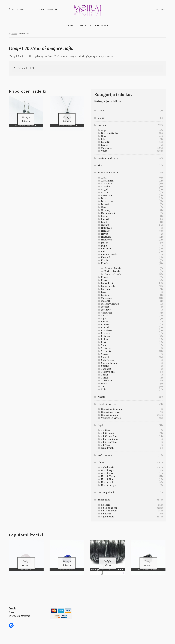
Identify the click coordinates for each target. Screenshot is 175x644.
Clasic (104, 136)
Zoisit (104, 389)
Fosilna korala (112, 271)
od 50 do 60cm (109, 439)
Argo (104, 130)
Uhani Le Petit (109, 482)
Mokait (105, 307)
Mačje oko (107, 298)
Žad (103, 387)
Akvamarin (107, 181)
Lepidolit (106, 295)
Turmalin (106, 381)
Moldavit (106, 310)
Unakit (105, 384)
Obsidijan (106, 313)
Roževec (106, 336)
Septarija (106, 348)
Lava (104, 292)
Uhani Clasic (108, 476)
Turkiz (105, 378)
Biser (104, 198)
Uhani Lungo (108, 485)
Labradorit (107, 283)
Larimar (106, 289)
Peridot (105, 322)
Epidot (105, 216)
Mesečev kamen (110, 304)
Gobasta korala (113, 274)
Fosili (104, 222)
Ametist (105, 187)
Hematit (106, 231)
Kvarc (104, 280)
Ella (103, 139)
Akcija (101, 111)
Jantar (104, 243)
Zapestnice (104, 500)
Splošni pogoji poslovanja (19, 612)
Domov (14, 34)
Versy (104, 151)
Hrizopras (107, 240)
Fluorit (105, 219)
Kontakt (12, 605)
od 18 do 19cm (109, 508)
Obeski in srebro (110, 412)
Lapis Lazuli (108, 286)
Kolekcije (103, 125)
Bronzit (105, 204)
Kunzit (105, 277)
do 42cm (106, 430)
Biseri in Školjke (110, 133)
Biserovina (107, 201)
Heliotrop (107, 228)
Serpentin (107, 351)
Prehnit (105, 327)
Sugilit (105, 366)
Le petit (105, 142)
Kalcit (104, 252)
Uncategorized (106, 493)
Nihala (101, 397)
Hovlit (105, 234)
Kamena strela (109, 255)
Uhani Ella (107, 479)
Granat (105, 225)
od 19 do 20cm (109, 511)
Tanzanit (106, 369)
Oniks (104, 316)
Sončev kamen (109, 363)
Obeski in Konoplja (112, 409)
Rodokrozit (107, 330)
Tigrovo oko (108, 372)
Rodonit (106, 333)
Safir (104, 345)
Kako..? (82, 26)
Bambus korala (113, 268)
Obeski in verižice (108, 404)
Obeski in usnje (110, 415)
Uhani (101, 463)
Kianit (105, 260)
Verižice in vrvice (111, 418)
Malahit (105, 301)
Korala (105, 263)
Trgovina (70, 26)
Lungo (105, 145)
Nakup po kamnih (99, 26)
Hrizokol (106, 237)
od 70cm (106, 445)
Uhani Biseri (108, 473)
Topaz (104, 375)
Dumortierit (108, 213)
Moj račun (160, 9)
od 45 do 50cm (109, 436)
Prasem (105, 324)
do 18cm (106, 505)
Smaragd (106, 354)
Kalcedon (106, 249)
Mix (100, 165)
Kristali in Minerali (108, 158)
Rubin (104, 339)
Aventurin (107, 195)
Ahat (104, 178)
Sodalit (105, 357)
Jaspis (104, 246)
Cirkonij (106, 210)
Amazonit (107, 184)
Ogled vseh (107, 448)
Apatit (105, 192)
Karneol (106, 257)
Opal (104, 319)
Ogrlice (102, 425)
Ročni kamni (105, 455)
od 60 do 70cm (109, 442)
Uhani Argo (108, 470)
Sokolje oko (108, 360)
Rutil (104, 342)
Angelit (105, 189)
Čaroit (105, 207)
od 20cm (106, 514)
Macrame (106, 148)
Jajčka (101, 118)
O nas (11, 609)
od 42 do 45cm (109, 433)
